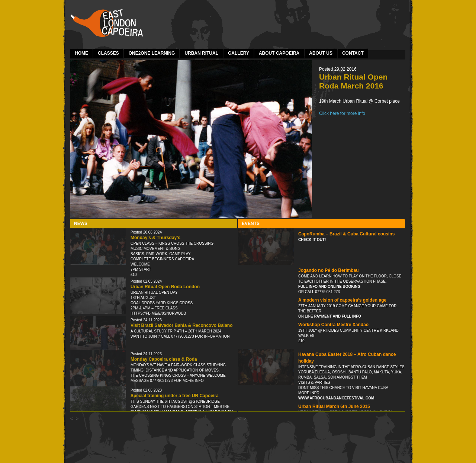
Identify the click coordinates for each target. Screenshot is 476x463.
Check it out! (312, 240)
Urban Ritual (201, 53)
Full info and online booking (329, 287)
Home (81, 53)
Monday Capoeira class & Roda (164, 359)
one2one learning (152, 53)
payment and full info (337, 316)
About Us (321, 53)
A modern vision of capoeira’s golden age (342, 300)
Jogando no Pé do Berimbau (329, 270)
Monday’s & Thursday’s (155, 238)
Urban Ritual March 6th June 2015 (334, 406)
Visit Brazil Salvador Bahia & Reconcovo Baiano (182, 325)
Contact (353, 53)
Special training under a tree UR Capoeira (175, 396)
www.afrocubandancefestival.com (336, 398)
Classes (108, 53)
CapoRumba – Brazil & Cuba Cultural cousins (346, 234)
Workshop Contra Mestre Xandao (333, 325)
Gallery (239, 53)
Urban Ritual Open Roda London (165, 287)
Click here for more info (342, 113)
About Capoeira (279, 53)
